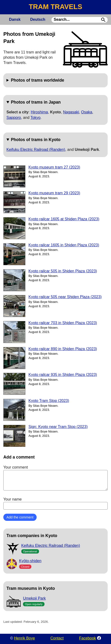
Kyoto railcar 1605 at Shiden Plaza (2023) (64, 219)
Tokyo (35, 118)
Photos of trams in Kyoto (36, 140)
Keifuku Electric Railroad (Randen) (36, 150)
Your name (55, 503)
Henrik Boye (25, 638)
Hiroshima (39, 112)
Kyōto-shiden (30, 561)
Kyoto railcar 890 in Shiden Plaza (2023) (63, 349)
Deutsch (38, 19)
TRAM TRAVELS (55, 7)
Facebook (88, 638)
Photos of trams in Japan (36, 102)
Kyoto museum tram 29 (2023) (54, 193)
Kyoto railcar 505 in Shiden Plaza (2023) (63, 271)
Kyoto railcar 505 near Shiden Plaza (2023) (65, 297)
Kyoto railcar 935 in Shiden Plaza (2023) (63, 375)
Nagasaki (71, 112)
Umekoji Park (34, 598)
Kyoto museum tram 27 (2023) (54, 167)
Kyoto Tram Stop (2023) (49, 401)
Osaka (87, 112)
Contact (57, 638)
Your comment (55, 478)
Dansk (15, 19)
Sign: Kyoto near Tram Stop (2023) (58, 427)
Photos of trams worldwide (37, 80)
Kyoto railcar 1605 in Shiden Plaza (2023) (64, 245)
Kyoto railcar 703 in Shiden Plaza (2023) (63, 323)
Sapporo (14, 118)
